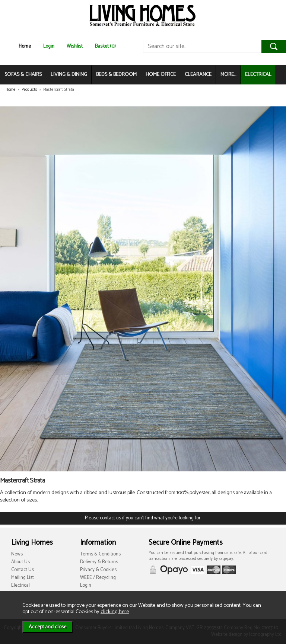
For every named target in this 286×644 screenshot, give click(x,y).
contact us (110, 518)
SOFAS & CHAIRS (23, 75)
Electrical (20, 585)
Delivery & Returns (99, 562)
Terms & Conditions (100, 554)
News (17, 554)
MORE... (228, 75)
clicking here (115, 612)
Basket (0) (105, 46)
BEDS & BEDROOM (116, 75)
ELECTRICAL (258, 75)
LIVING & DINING (69, 75)
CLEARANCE (198, 75)
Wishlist (75, 46)
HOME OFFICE (161, 75)
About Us (20, 562)
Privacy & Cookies (98, 570)
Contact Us (23, 570)
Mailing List (23, 578)
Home (25, 46)
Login (49, 46)
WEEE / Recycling (98, 578)
